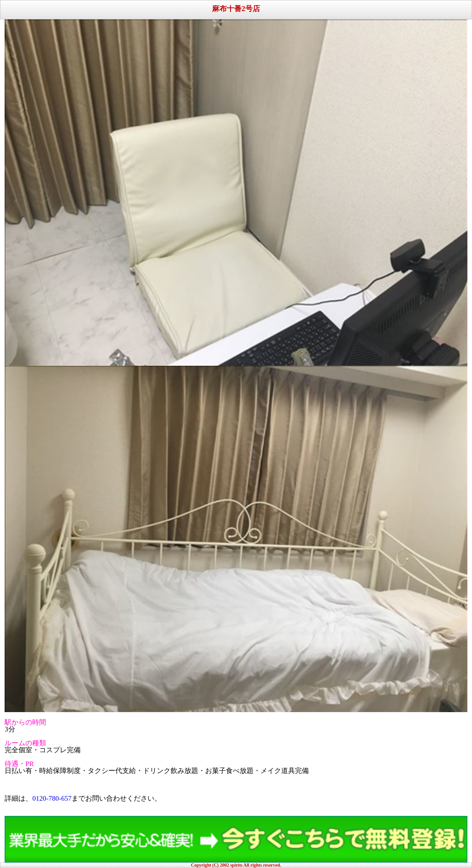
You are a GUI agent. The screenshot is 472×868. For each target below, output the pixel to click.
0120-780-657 (52, 798)
